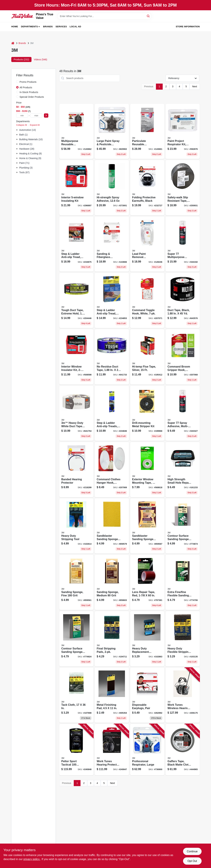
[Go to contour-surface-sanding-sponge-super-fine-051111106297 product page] (183, 526)
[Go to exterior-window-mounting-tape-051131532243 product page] (147, 470)
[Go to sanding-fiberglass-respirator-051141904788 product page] (112, 244)
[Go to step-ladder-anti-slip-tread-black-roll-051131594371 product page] (76, 244)
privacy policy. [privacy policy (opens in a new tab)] (32, 859)
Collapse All (22, 125)
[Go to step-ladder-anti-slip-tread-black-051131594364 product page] (112, 300)
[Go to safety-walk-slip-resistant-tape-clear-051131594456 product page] (183, 188)
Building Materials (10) (31, 139)
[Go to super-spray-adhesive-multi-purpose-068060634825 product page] (183, 413)
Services (61, 27)
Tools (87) (24, 172)
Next (195, 86)
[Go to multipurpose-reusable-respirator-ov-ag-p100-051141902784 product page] (76, 131)
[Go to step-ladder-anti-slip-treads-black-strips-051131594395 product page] (112, 413)
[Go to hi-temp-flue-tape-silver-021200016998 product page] (147, 357)
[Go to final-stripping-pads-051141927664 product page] (112, 639)
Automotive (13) (28, 130)
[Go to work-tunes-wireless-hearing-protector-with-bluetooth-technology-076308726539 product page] (183, 695)
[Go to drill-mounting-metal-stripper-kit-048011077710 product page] (147, 413)
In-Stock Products (29, 92)
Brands (48, 27)
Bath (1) (23, 135)
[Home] (13, 43)
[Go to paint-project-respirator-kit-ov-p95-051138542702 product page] (183, 131)
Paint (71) (24, 163)
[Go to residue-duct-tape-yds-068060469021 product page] (112, 357)
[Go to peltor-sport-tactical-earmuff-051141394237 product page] (76, 750)
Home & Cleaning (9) (30, 158)
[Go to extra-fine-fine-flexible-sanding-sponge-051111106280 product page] (183, 582)
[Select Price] (46, 116)
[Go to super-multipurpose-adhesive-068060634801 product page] (183, 244)
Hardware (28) (27, 149)
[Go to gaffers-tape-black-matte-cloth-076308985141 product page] (183, 750)
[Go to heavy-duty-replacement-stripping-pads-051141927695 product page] (147, 639)
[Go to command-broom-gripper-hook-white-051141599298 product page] (183, 357)
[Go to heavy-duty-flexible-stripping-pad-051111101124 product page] (183, 639)
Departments (29, 27)
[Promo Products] (17, 82)
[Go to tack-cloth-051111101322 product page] (76, 695)
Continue (192, 851)
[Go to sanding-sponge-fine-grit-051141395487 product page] (76, 582)
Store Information (188, 27)
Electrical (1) (26, 144)
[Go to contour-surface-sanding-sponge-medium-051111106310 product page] (76, 639)
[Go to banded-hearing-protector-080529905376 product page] (76, 470)
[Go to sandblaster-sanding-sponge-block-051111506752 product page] (147, 526)
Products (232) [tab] (21, 59)
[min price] (22, 116)
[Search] (148, 16)
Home (15, 27)
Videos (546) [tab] (40, 59)
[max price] (36, 116)
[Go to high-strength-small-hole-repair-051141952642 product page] (183, 470)
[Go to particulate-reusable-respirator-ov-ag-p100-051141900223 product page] (147, 131)
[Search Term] (104, 16)
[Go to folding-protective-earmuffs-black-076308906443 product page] (147, 188)
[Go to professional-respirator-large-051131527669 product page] (147, 750)
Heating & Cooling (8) (30, 154)
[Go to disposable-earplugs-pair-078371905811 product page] (147, 695)
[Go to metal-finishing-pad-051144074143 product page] (112, 695)
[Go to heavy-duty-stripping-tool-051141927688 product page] (76, 526)
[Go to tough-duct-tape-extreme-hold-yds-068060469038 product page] (76, 300)
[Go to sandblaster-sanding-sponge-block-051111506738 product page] (112, 526)
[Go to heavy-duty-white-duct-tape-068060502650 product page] (76, 413)
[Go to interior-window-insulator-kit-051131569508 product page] (76, 357)
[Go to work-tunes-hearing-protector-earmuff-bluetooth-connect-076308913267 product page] (112, 750)
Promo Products (28, 82)
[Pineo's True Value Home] (22, 16)
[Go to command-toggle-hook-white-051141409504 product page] (147, 300)
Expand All (35, 125)
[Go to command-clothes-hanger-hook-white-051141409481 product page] (112, 470)
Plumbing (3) (26, 168)
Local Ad (75, 27)
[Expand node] (17, 130)
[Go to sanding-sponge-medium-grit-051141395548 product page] (112, 582)
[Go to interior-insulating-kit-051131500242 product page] (76, 188)
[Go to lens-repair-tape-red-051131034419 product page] (147, 582)
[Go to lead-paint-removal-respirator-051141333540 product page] (147, 244)
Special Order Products (32, 97)
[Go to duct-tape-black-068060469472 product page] (183, 300)
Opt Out (192, 861)
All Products (26, 87)
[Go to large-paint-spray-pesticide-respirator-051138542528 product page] (112, 131)
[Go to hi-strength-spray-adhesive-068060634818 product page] (112, 188)
